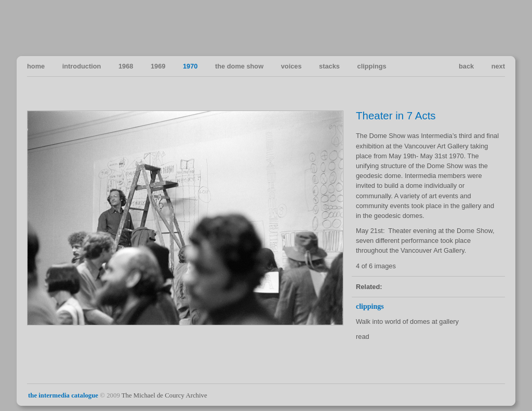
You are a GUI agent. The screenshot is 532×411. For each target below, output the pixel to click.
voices (291, 66)
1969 (158, 66)
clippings (372, 66)
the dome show (239, 66)
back (466, 66)
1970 (190, 66)
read (363, 337)
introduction (82, 66)
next (498, 66)
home (36, 66)
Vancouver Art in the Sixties (496, 28)
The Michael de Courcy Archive (164, 395)
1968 (126, 66)
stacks (329, 66)
